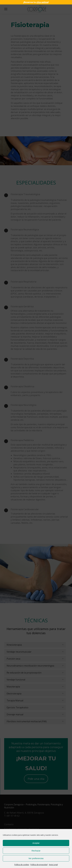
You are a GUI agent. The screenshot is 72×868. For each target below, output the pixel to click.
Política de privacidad (39, 865)
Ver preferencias (36, 858)
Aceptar (36, 843)
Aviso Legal (53, 865)
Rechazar (36, 851)
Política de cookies (22, 865)
